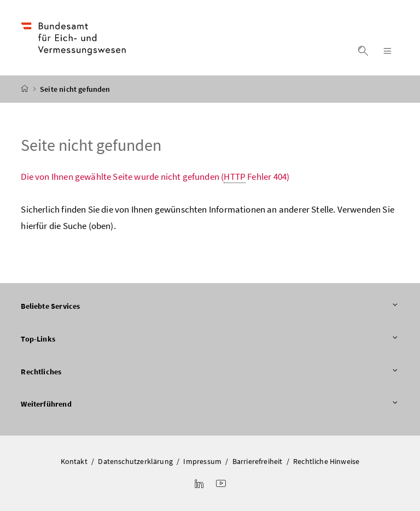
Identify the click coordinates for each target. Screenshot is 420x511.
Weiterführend (210, 404)
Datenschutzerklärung (135, 461)
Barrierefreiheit (258, 461)
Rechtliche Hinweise (326, 461)
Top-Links (210, 339)
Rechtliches (210, 372)
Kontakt (74, 461)
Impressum (202, 461)
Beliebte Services (210, 307)
